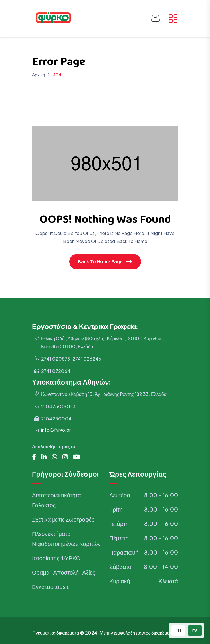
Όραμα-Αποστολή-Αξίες (64, 572)
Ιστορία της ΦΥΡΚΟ (56, 558)
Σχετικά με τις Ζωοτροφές (63, 519)
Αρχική (39, 74)
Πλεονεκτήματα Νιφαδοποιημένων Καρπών (66, 539)
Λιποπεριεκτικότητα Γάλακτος (57, 500)
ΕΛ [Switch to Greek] (195, 631)
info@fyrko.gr (56, 430)
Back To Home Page (105, 262)
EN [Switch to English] (178, 631)
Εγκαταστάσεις (51, 587)
